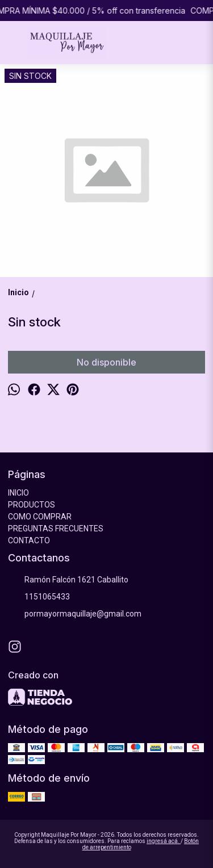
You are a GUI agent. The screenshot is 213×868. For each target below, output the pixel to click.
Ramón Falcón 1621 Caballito (68, 580)
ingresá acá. (164, 841)
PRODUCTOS (32, 505)
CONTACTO (29, 540)
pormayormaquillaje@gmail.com (75, 614)
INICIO (18, 493)
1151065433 (39, 597)
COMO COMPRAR (40, 517)
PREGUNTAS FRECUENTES (56, 529)
